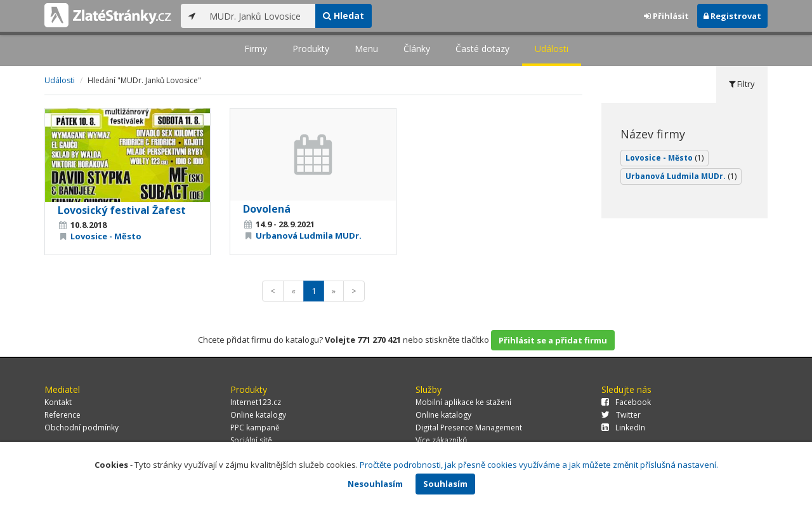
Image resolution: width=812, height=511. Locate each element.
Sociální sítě (251, 440)
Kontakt (58, 402)
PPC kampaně (255, 428)
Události (552, 49)
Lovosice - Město (106, 236)
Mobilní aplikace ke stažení (463, 402)
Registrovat (732, 16)
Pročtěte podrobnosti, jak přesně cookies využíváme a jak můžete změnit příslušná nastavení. (539, 465)
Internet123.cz (256, 402)
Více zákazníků (441, 440)
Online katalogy (258, 415)
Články (417, 49)
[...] (259, 16)
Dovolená (267, 209)
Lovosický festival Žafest (122, 210)
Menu (366, 49)
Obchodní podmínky (82, 428)
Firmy (256, 49)
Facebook (626, 402)
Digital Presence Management (469, 428)
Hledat (344, 16)
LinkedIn (623, 428)
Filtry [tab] (742, 84)
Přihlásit (666, 16)
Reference (62, 415)
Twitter (621, 415)
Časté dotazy (482, 49)
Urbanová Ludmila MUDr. (309, 236)
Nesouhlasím (375, 484)
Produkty (311, 49)
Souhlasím (445, 484)
